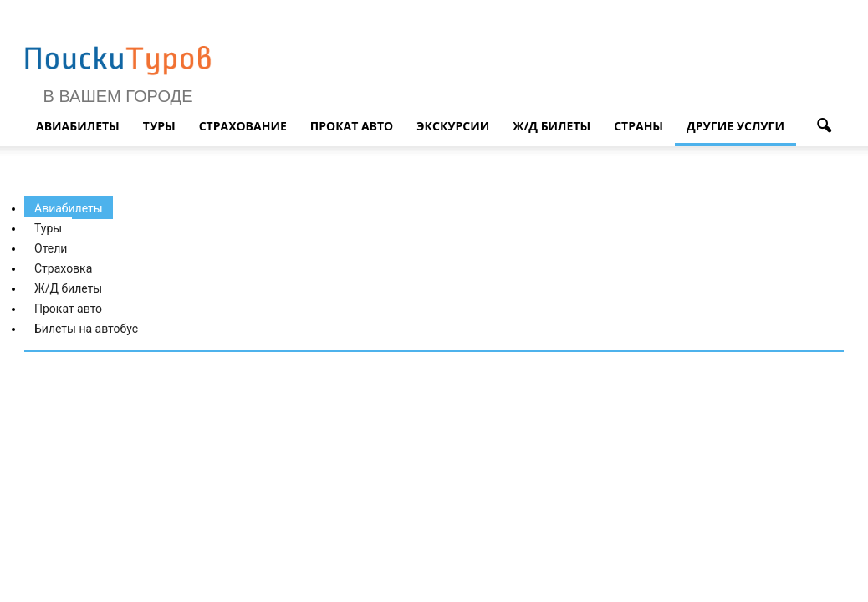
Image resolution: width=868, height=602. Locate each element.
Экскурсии (453, 126)
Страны (638, 126)
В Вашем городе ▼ (118, 105)
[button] (824, 126)
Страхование (243, 126)
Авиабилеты (78, 126)
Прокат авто (352, 126)
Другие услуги (735, 126)
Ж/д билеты (551, 126)
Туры (159, 126)
